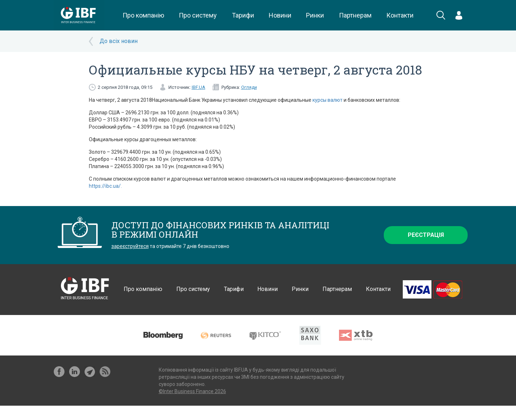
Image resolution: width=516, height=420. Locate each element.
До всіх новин (119, 41)
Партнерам (355, 15)
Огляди (249, 87)
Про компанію (143, 15)
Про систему (198, 15)
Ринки (315, 15)
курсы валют (328, 100)
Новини (280, 15)
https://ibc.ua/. (105, 186)
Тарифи (243, 15)
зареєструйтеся (130, 246)
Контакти (400, 15)
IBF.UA (199, 87)
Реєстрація (426, 235)
